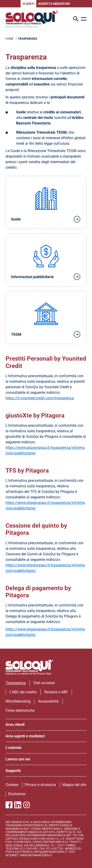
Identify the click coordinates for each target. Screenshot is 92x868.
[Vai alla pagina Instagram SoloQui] (27, 805)
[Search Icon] (76, 19)
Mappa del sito (74, 785)
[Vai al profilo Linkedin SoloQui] (18, 805)
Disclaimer (17, 794)
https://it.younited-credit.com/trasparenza (40, 398)
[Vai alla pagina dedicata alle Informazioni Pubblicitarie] (46, 260)
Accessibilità (48, 701)
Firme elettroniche (20, 711)
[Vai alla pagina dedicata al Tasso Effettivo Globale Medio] (46, 318)
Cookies (12, 785)
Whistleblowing (18, 701)
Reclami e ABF (56, 692)
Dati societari (44, 683)
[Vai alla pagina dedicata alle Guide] (46, 202)
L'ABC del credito (23, 692)
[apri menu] (84, 19)
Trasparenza (16, 683)
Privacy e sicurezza (40, 785)
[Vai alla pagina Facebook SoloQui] (9, 805)
